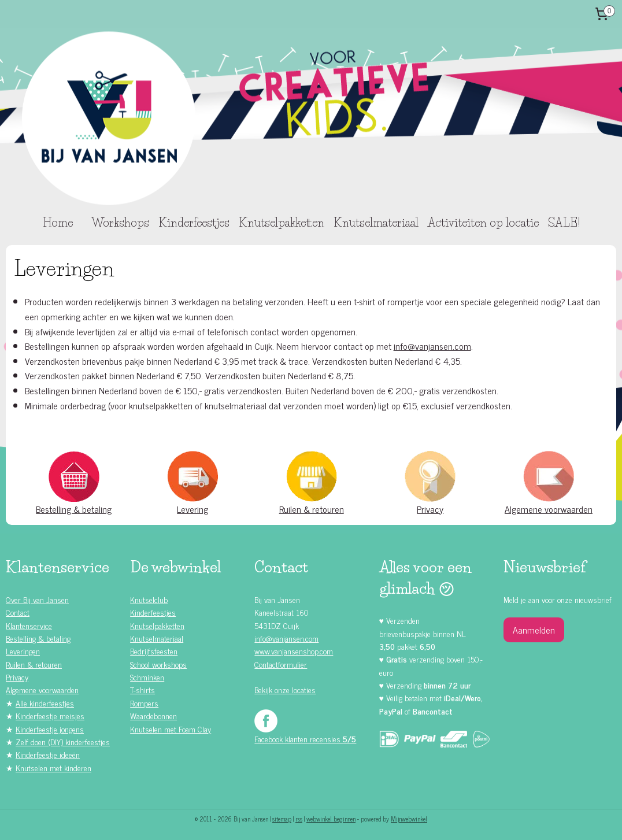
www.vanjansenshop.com (294, 651)
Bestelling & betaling (74, 509)
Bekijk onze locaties (285, 689)
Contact (18, 612)
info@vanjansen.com (432, 346)
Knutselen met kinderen (53, 767)
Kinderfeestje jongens (50, 729)
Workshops (120, 223)
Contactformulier (281, 664)
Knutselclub (149, 599)
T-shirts (142, 689)
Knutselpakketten (282, 223)
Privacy (430, 509)
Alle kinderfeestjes (45, 703)
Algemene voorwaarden (549, 509)
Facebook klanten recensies (305, 739)
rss (299, 819)
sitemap (282, 819)
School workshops (158, 664)
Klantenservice (29, 625)
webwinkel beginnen (331, 819)
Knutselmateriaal (376, 223)
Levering (192, 509)
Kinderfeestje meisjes (50, 715)
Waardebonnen (153, 715)
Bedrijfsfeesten (154, 651)
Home (58, 223)
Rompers (144, 703)
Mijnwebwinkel (409, 819)
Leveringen (23, 651)
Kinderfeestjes (194, 223)
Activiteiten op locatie (483, 223)
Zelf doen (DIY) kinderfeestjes (63, 741)
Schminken (147, 677)
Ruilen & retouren (312, 509)
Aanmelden (534, 630)
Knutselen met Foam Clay (171, 729)
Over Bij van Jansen (37, 599)
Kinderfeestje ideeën (48, 754)
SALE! (564, 223)
